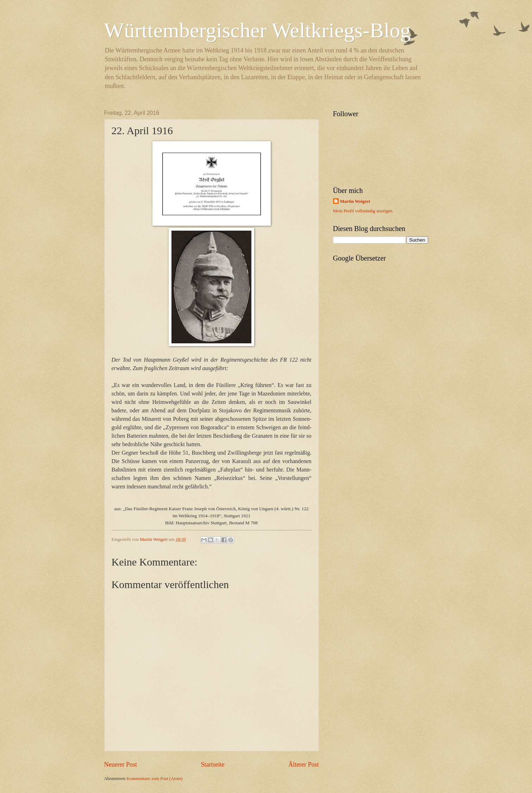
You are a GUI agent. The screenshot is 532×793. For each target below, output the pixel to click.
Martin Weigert (355, 201)
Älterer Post (304, 764)
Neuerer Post (121, 764)
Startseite (212, 764)
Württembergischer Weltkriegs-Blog (258, 30)
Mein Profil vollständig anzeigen (363, 211)
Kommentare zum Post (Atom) (155, 779)
